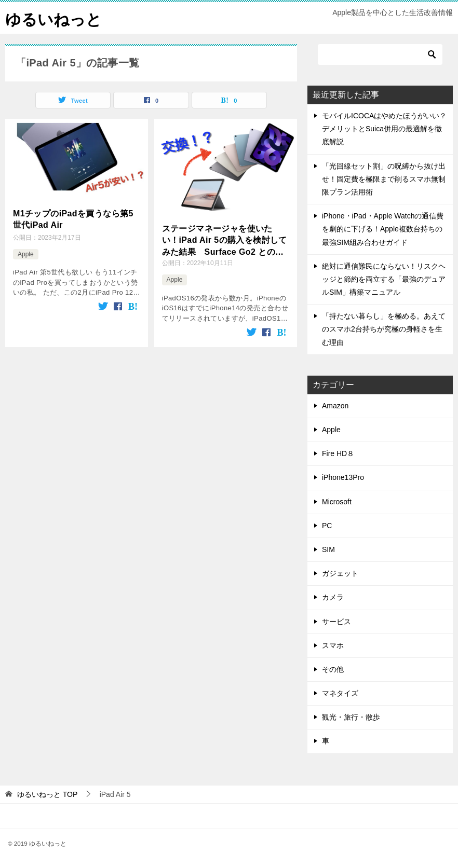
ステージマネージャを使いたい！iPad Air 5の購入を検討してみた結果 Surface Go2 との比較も (225, 241)
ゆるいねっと (53, 18)
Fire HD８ (338, 453)
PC (327, 526)
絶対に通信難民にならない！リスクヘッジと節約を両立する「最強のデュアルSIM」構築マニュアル (384, 279)
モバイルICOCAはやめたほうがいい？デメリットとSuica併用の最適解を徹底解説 (384, 129)
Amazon (335, 406)
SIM (328, 549)
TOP (47, 794)
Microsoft (337, 502)
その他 (333, 669)
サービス (336, 622)
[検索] (380, 54)
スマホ (333, 645)
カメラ (333, 597)
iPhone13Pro (343, 477)
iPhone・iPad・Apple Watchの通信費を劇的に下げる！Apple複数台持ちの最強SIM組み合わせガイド (383, 229)
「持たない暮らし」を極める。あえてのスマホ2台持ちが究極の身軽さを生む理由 (384, 329)
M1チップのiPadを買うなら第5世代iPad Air (73, 219)
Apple (26, 254)
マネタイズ (340, 693)
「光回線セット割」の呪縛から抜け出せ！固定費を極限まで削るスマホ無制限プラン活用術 (384, 179)
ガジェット (340, 573)
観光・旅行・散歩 (351, 717)
